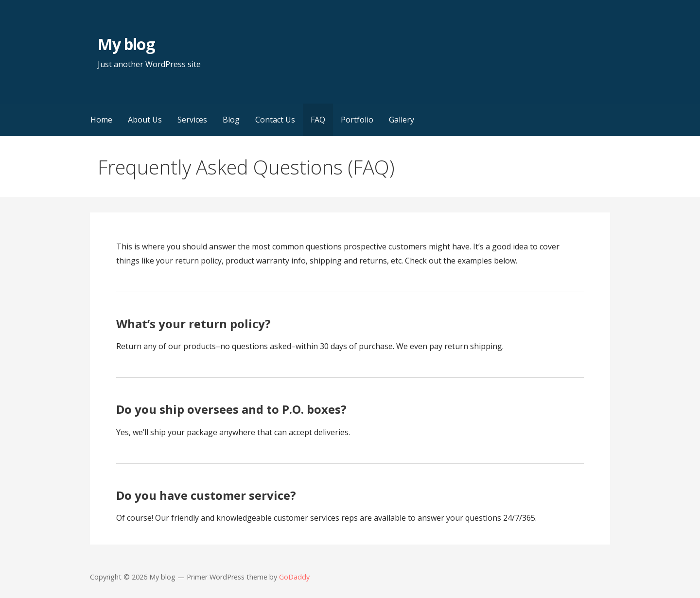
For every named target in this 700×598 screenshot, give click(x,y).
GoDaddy (294, 577)
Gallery (402, 120)
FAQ (318, 120)
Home (101, 120)
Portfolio (357, 120)
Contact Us (275, 120)
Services (192, 120)
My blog (126, 44)
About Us (145, 120)
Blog (231, 120)
